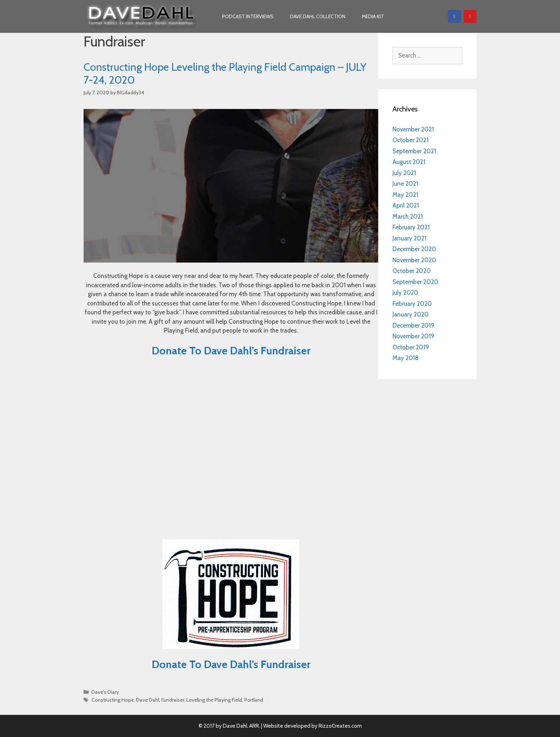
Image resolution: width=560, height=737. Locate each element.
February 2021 (411, 227)
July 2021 (404, 173)
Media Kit (373, 16)
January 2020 (411, 314)
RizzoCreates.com (340, 726)
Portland (254, 700)
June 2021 (405, 184)
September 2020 (415, 282)
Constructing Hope (113, 700)
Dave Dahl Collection (318, 16)
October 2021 (411, 140)
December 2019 (413, 325)
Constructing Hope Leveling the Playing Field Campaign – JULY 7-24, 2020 (225, 73)
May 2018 (406, 358)
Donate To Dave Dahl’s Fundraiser (231, 351)
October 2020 (412, 271)
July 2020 (405, 293)
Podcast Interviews (248, 16)
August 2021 (409, 162)
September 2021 (414, 151)
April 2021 (406, 205)
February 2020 (412, 304)
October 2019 (411, 347)
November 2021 (413, 129)
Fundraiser (173, 700)
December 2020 (414, 249)
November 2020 (414, 260)
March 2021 (408, 216)
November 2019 (413, 336)
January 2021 (409, 238)
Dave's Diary (105, 692)
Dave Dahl (148, 700)
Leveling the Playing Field (214, 700)
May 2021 (405, 195)
